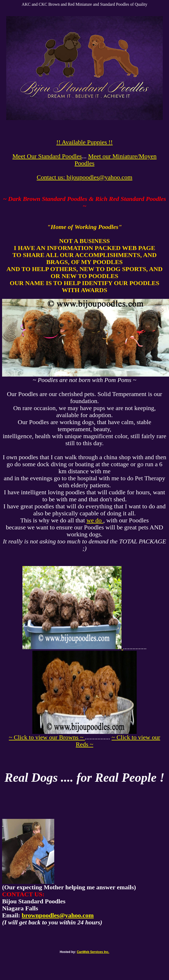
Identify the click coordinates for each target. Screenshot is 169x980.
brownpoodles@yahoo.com (58, 915)
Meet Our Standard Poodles (47, 156)
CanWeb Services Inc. (93, 952)
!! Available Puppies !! (84, 142)
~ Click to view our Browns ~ (47, 737)
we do (95, 520)
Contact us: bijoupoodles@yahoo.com (85, 177)
